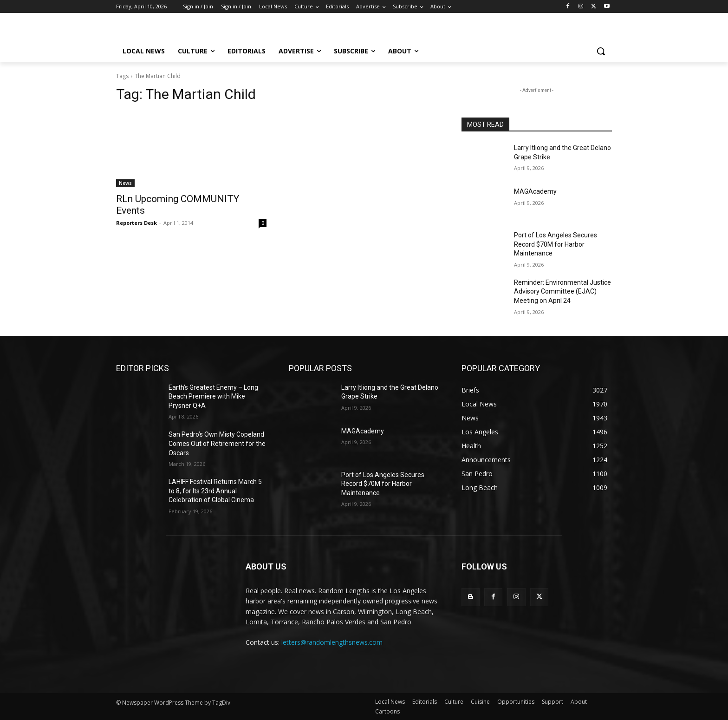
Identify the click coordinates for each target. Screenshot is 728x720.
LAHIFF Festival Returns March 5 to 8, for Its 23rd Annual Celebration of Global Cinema (215, 491)
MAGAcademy (535, 191)
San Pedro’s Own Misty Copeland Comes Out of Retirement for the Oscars (217, 443)
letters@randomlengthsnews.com (332, 642)
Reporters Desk (136, 223)
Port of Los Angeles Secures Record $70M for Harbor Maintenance (556, 244)
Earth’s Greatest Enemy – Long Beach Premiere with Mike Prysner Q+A (213, 396)
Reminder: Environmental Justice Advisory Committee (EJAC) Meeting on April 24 (562, 291)
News (125, 183)
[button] (601, 51)
